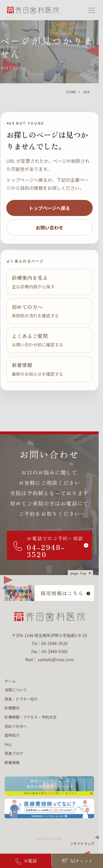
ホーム (10, 681)
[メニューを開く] (92, 10)
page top (78, 573)
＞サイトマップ (82, 843)
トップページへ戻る (49, 208)
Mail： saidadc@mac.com (49, 659)
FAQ (8, 744)
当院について (16, 690)
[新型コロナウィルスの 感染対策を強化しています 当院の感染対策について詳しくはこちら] (49, 786)
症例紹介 (12, 735)
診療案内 (12, 708)
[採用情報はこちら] (49, 593)
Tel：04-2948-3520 (49, 643)
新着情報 (12, 762)
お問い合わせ (49, 227)
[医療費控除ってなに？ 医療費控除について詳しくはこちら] (49, 809)
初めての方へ (16, 726)
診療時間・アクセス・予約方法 (30, 717)
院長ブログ (14, 753)
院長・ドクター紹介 (21, 699)
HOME (71, 92)
